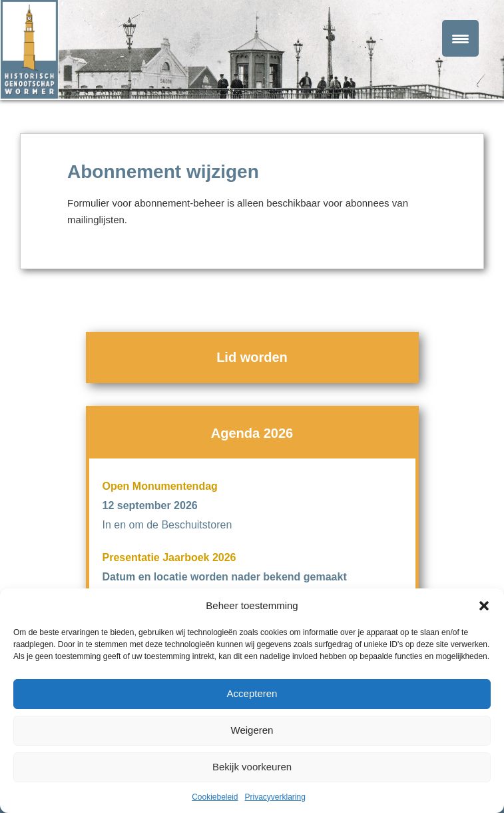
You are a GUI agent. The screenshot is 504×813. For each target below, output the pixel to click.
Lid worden (252, 357)
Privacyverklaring (275, 797)
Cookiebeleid (215, 797)
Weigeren (252, 730)
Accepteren (252, 693)
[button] (484, 606)
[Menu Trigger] (460, 38)
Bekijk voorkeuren (252, 767)
